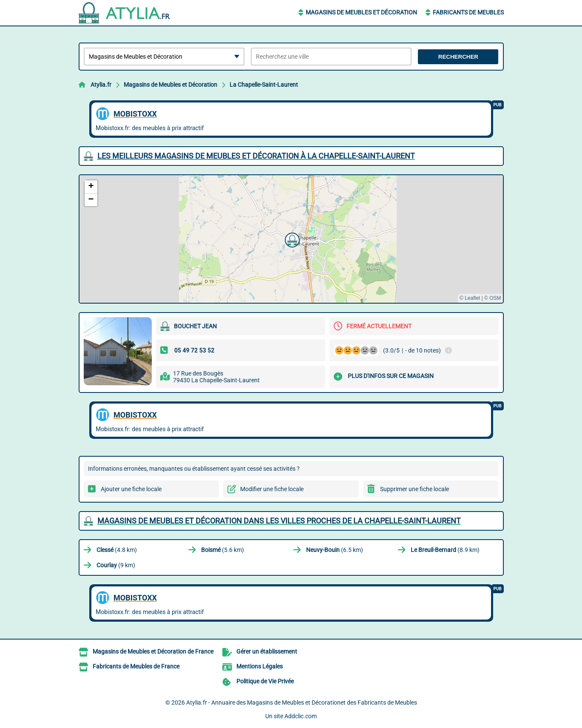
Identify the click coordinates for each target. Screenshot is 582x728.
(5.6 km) (223, 550)
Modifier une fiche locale (272, 489)
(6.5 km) (335, 550)
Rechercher (458, 57)
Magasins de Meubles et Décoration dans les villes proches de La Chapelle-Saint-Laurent (279, 521)
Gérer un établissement (267, 651)
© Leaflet (470, 298)
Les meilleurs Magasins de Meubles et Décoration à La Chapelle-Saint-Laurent (256, 156)
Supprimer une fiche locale (414, 489)
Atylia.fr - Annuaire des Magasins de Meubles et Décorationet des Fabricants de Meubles (302, 702)
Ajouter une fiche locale (131, 489)
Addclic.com (301, 716)
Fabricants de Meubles (468, 12)
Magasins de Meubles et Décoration (361, 12)
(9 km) (116, 565)
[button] (291, 239)
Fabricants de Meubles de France (136, 666)
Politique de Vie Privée (265, 681)
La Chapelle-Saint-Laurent (264, 85)
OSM (495, 298)
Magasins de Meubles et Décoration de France (153, 651)
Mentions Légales (260, 666)
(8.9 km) (445, 550)
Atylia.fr (101, 85)
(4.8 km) (117, 550)
